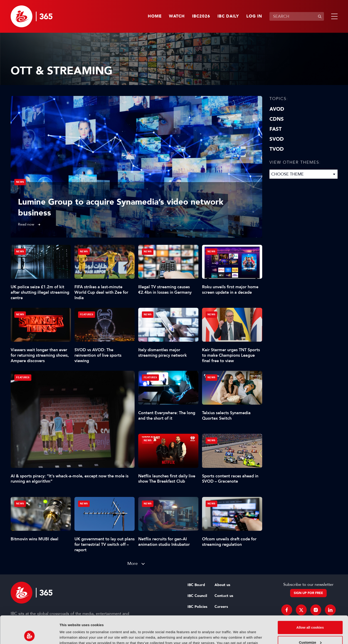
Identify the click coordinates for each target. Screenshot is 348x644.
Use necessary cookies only (310, 631)
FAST (276, 129)
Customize (310, 616)
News (20, 182)
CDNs (277, 119)
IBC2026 (201, 16)
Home (155, 16)
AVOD (277, 109)
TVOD (277, 149)
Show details (70, 635)
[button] (333, 16)
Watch (177, 16)
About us (222, 585)
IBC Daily (228, 16)
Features (23, 377)
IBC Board (196, 585)
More (133, 563)
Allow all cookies (310, 602)
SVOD (277, 139)
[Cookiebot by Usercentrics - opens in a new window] (29, 635)
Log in (254, 16)
